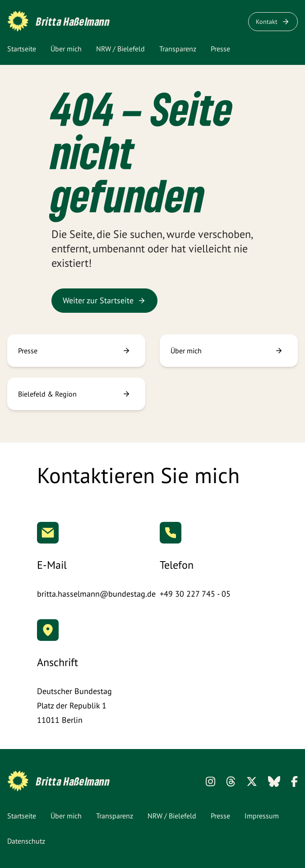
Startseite (22, 49)
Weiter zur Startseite (104, 300)
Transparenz (178, 49)
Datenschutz (26, 841)
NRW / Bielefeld (120, 49)
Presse (220, 49)
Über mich (66, 49)
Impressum (262, 816)
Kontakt (273, 22)
